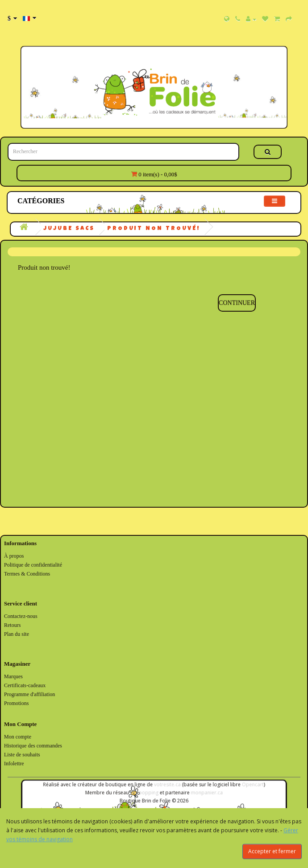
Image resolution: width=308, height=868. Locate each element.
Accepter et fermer (272, 851)
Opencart (245, 786)
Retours (12, 625)
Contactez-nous (21, 616)
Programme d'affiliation (29, 694)
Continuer (237, 303)
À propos (14, 556)
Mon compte (18, 737)
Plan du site (17, 634)
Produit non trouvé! (154, 229)
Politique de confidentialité (33, 565)
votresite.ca (166, 786)
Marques (13, 676)
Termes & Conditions (27, 574)
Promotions (16, 703)
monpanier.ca (203, 793)
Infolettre (14, 764)
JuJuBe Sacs (69, 229)
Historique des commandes (33, 746)
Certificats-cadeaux (25, 685)
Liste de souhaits (22, 755)
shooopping (145, 793)
